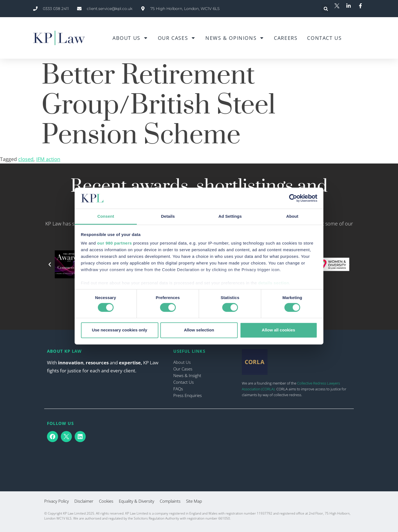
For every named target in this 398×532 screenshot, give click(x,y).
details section (274, 283)
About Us (130, 38)
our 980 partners (115, 243)
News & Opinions (235, 38)
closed (26, 159)
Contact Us (324, 38)
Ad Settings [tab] (230, 216)
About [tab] (292, 216)
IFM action (48, 159)
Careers (286, 38)
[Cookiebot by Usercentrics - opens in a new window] (293, 198)
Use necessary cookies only (119, 330)
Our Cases (177, 38)
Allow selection (199, 330)
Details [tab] (168, 216)
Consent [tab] (106, 216)
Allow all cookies (278, 330)
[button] (326, 9)
